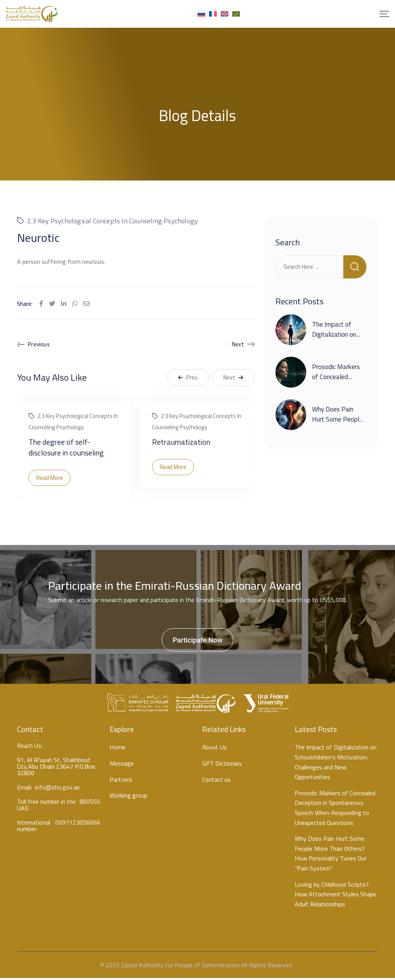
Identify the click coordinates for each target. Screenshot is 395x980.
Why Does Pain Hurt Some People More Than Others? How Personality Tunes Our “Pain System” (331, 855)
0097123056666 (78, 826)
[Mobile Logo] (32, 14)
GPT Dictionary (222, 765)
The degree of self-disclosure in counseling (66, 449)
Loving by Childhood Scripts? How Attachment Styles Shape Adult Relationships (335, 896)
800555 (90, 805)
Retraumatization (181, 443)
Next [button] (233, 379)
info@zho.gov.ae (57, 789)
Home (117, 749)
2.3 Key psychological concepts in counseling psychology (112, 222)
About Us (214, 749)
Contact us (216, 781)
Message (122, 765)
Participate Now (198, 642)
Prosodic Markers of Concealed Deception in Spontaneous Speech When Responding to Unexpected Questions (335, 810)
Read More (50, 479)
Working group (128, 797)
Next (238, 346)
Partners (121, 781)
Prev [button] (188, 379)
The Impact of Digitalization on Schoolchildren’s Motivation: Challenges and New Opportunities (336, 764)
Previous (39, 346)
